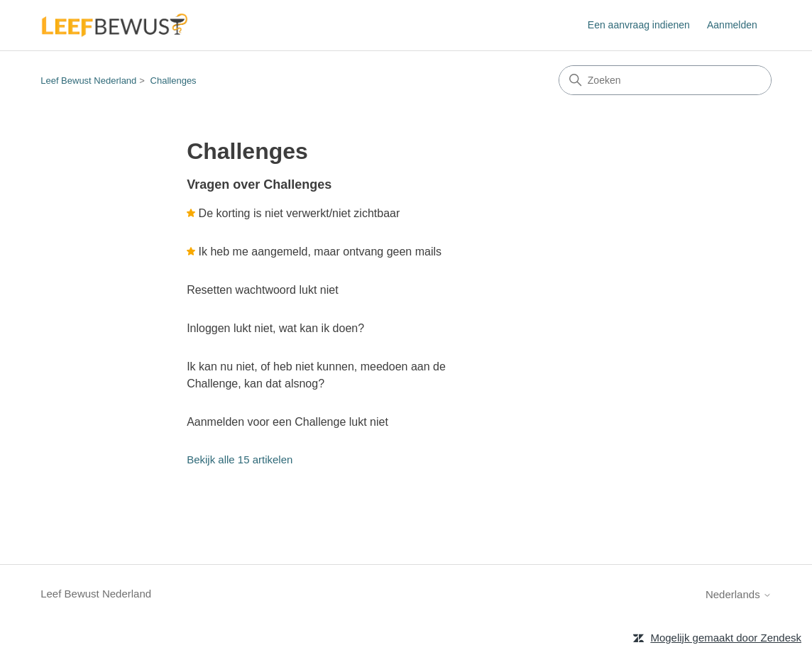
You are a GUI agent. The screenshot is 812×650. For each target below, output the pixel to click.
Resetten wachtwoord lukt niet (262, 290)
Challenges (174, 81)
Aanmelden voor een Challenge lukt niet (287, 422)
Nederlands (739, 594)
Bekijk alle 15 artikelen (240, 459)
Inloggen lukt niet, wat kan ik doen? (275, 328)
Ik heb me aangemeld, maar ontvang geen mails (320, 252)
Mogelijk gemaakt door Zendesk (726, 638)
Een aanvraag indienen (639, 25)
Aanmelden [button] (732, 25)
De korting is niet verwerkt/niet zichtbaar (300, 213)
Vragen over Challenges (259, 184)
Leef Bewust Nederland (88, 81)
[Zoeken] (665, 80)
